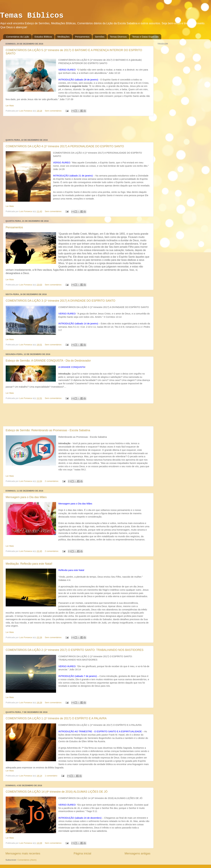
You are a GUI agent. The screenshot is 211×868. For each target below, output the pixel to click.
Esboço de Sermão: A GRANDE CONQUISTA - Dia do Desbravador (48, 361)
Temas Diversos (118, 37)
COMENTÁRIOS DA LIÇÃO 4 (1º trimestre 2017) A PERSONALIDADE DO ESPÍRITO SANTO (65, 146)
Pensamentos (82, 37)
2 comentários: (52, 481)
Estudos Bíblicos (43, 37)
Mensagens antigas (137, 853)
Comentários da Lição (18, 37)
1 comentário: (51, 776)
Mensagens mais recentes (23, 853)
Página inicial (82, 853)
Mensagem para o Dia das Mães (26, 497)
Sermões (100, 37)
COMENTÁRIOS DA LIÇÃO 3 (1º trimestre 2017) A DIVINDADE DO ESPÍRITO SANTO (60, 301)
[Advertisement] (78, 127)
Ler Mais (10, 106)
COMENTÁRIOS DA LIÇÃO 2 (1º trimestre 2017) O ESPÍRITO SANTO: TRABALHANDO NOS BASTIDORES (75, 650)
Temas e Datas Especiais (145, 37)
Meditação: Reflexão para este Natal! (29, 564)
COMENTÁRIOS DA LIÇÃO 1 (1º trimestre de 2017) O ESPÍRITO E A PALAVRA (56, 718)
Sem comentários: (54, 111)
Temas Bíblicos (32, 16)
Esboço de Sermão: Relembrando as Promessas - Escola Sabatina (48, 430)
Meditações (64, 37)
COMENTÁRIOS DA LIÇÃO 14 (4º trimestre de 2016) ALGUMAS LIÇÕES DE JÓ (57, 792)
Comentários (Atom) (27, 860)
